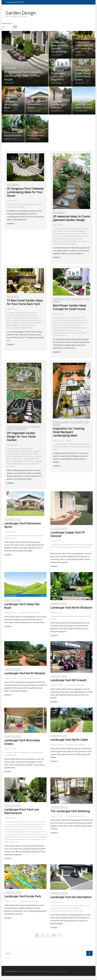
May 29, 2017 (9, 83)
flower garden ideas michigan (67, 328)
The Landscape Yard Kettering (70, 811)
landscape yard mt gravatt (75, 685)
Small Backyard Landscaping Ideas (74, 447)
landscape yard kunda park (29, 901)
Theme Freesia (32, 972)
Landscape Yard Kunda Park (23, 896)
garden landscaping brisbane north (64, 616)
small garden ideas (15, 313)
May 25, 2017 (9, 111)
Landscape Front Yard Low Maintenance (22, 811)
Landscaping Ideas (61, 444)
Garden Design (21, 13)
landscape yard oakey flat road (31, 613)
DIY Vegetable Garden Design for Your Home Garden (83, 75)
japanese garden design (63, 229)
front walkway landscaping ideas (24, 206)
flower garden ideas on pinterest (70, 333)
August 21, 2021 (11, 139)
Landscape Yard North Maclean (36, 134)
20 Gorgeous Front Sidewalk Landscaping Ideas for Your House (23, 76)
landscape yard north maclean (31, 678)
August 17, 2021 (57, 816)
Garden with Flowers (62, 299)
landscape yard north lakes (76, 745)
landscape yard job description (62, 906)
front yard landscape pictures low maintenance (22, 822)
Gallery (69, 441)
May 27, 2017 (56, 83)
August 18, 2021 (10, 818)
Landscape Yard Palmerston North (36, 105)
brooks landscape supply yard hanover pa (66, 545)
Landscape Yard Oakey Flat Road (83, 106)
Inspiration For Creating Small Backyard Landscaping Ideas (12, 101)
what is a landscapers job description (71, 911)
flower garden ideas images (68, 323)
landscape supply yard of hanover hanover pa (71, 549)
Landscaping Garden (61, 422)
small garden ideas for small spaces (23, 319)
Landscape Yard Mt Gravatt (68, 680)
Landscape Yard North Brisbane (13, 134)
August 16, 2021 (57, 902)
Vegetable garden (14, 449)
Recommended (78, 299)
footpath (11, 205)
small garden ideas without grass (23, 328)
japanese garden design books (68, 231)
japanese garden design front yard (69, 233)
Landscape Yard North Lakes (69, 740)
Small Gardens (10, 68)
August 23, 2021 (34, 111)
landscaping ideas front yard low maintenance (25, 838)
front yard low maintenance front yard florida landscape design (25, 823)
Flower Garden (60, 318)
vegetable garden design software (23, 461)
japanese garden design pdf (67, 236)
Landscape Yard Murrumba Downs (22, 742)
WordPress (42, 972)
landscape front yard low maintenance (24, 837)
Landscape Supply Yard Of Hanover (59, 105)
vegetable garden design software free (24, 463)
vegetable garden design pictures (23, 456)
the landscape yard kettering (76, 816)
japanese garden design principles (70, 241)
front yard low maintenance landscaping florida (25, 826)
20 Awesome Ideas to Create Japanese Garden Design (59, 47)
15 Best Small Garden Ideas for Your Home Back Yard (84, 47)
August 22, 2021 (58, 111)
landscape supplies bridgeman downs (19, 753)
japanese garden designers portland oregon (71, 243)
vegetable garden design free (22, 451)
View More (14, 224)
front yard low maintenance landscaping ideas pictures (24, 828)
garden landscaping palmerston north (19, 536)
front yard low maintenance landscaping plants (23, 831)
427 (54, 935)
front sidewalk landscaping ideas (26, 205)
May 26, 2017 (80, 83)
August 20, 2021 (34, 139)
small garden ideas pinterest (21, 323)
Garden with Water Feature (18, 426)
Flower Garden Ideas (73, 318)
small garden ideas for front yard (23, 318)
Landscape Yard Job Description (71, 897)
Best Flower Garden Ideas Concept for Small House (58, 75)
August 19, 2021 (10, 749)
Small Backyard (73, 444)
